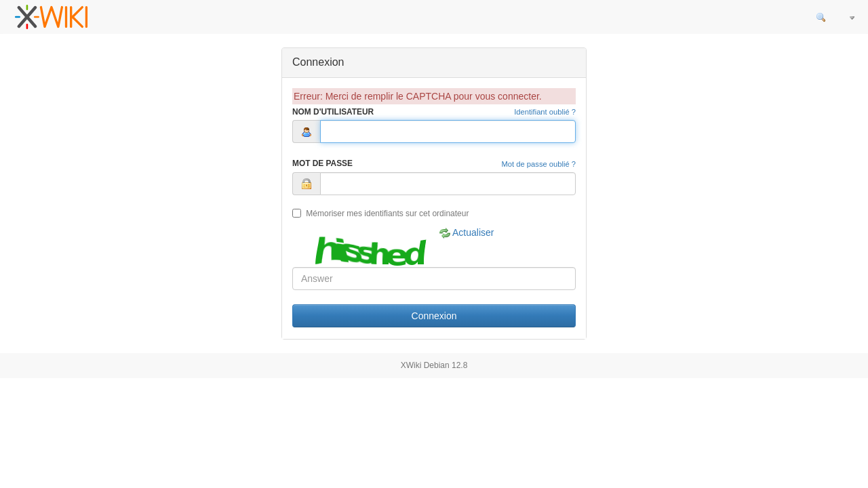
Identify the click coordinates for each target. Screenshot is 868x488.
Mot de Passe (322, 163)
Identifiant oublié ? (545, 112)
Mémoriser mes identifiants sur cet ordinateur (380, 213)
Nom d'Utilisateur (333, 112)
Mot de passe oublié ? (539, 164)
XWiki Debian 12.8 (434, 365)
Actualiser (467, 233)
